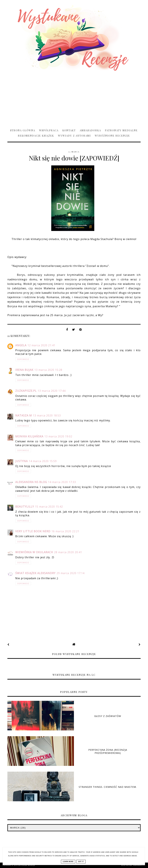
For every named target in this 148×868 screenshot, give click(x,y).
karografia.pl (139, 865)
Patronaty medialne (121, 130)
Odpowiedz (23, 359)
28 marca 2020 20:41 (68, 552)
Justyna (22, 461)
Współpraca (49, 130)
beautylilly (25, 507)
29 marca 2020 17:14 (70, 573)
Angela (21, 345)
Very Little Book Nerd (33, 531)
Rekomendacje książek (36, 136)
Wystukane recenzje (27, 865)
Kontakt (69, 130)
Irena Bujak (24, 370)
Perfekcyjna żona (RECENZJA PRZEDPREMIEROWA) (108, 751)
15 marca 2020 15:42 (49, 507)
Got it (81, 862)
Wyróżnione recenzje (112, 136)
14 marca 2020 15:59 (43, 461)
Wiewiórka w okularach (34, 552)
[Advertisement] (74, 98)
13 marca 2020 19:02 (58, 436)
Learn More (68, 862)
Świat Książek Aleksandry (35, 573)
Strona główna (23, 130)
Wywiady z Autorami (74, 136)
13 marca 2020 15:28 (48, 370)
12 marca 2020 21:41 (41, 345)
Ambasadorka (90, 130)
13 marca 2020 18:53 (47, 415)
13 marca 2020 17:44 (52, 391)
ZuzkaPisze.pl (26, 391)
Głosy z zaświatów (108, 716)
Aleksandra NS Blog (31, 482)
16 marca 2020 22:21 (65, 531)
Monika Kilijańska (29, 436)
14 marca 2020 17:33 (62, 482)
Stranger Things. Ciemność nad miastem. (108, 787)
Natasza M (24, 415)
